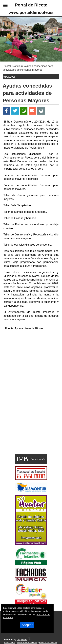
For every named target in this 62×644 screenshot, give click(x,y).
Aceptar (27, 625)
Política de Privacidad (27, 642)
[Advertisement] (26, 429)
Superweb (22, 639)
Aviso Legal (10, 642)
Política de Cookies (48, 642)
